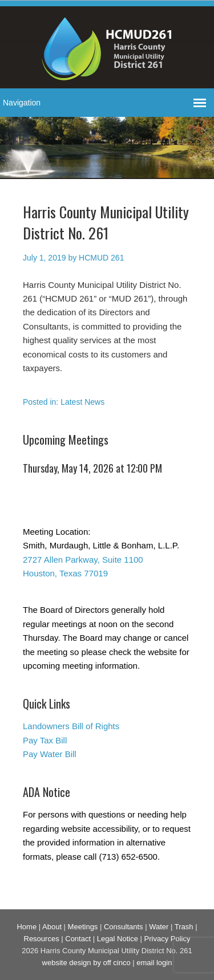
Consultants (124, 927)
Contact (78, 939)
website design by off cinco (86, 963)
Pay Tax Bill (45, 740)
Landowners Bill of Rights (71, 726)
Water (159, 927)
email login (154, 963)
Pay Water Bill (50, 754)
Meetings (83, 927)
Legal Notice (118, 939)
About (52, 927)
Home (27, 927)
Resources (42, 939)
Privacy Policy (167, 939)
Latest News (82, 402)
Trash (184, 927)
